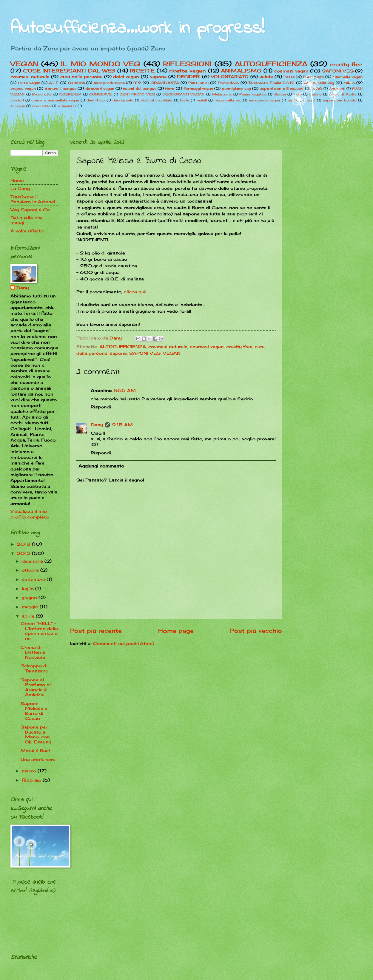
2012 (24, 553)
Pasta (289, 77)
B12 (137, 83)
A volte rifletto (27, 231)
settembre (34, 579)
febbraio (32, 780)
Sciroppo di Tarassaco (34, 668)
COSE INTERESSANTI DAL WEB (69, 71)
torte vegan (29, 83)
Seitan (280, 94)
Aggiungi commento (101, 466)
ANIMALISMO (241, 71)
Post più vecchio (256, 631)
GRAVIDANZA (165, 83)
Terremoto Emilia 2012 (272, 83)
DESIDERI (189, 77)
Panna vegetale (253, 94)
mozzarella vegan (264, 100)
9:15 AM (122, 425)
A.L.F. (54, 83)
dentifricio (96, 100)
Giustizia (76, 83)
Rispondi (101, 407)
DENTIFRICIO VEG (137, 94)
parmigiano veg (236, 88)
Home (17, 180)
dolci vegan (126, 77)
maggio (31, 607)
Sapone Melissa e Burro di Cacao (34, 711)
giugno (30, 597)
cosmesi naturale (30, 77)
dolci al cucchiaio (157, 100)
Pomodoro (228, 83)
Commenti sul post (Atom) (124, 643)
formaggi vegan (198, 88)
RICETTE (142, 71)
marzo (30, 771)
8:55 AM (125, 390)
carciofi (17, 100)
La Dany (20, 188)
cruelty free (346, 64)
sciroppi (18, 106)
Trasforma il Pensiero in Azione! (33, 199)
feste (185, 100)
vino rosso (41, 106)
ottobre (31, 570)
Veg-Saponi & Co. (31, 210)
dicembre (33, 561)
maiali (202, 100)
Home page (176, 631)
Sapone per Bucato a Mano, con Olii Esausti (36, 734)
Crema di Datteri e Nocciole (33, 652)
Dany (97, 425)
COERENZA (70, 94)
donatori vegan (100, 88)
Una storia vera (38, 759)
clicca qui (135, 292)
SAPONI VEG (145, 353)
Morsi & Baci (35, 750)
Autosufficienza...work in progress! (137, 28)
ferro (170, 88)
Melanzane (222, 94)
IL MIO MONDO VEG (101, 64)
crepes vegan (23, 88)
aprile (29, 616)
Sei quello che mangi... (27, 220)
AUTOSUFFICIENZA (271, 64)
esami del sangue (140, 88)
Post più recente (96, 631)
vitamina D (67, 106)
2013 (24, 544)
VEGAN (24, 64)
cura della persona (81, 77)
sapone (158, 77)
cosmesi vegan (207, 347)
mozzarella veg (228, 100)
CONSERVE (101, 94)
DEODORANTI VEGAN (184, 94)
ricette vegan (188, 71)
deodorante (123, 100)
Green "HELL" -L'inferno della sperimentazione (39, 631)
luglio (28, 588)
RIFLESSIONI (187, 64)
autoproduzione (109, 83)
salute (266, 77)
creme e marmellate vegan (55, 100)
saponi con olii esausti (282, 88)
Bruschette (42, 94)
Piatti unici (199, 83)
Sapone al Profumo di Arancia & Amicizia (36, 687)
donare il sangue (61, 88)
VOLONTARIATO (230, 77)
